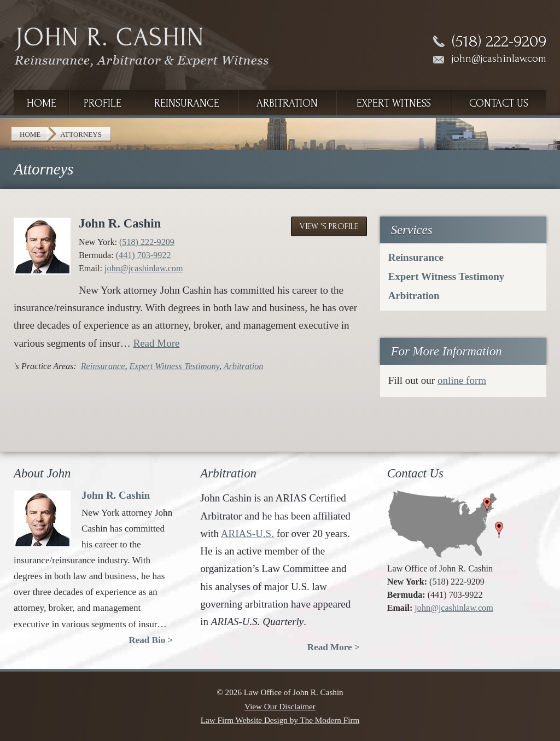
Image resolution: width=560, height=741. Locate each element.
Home (42, 103)
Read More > (334, 647)
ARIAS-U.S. (247, 533)
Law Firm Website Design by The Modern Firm (280, 720)
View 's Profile (329, 226)
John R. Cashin (120, 223)
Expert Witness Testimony (174, 366)
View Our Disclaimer (280, 706)
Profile (103, 103)
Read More (156, 343)
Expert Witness (394, 103)
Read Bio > (151, 640)
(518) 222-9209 (499, 42)
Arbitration (287, 103)
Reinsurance (187, 103)
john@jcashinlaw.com (499, 59)
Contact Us (499, 103)
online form (462, 380)
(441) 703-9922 (144, 255)
